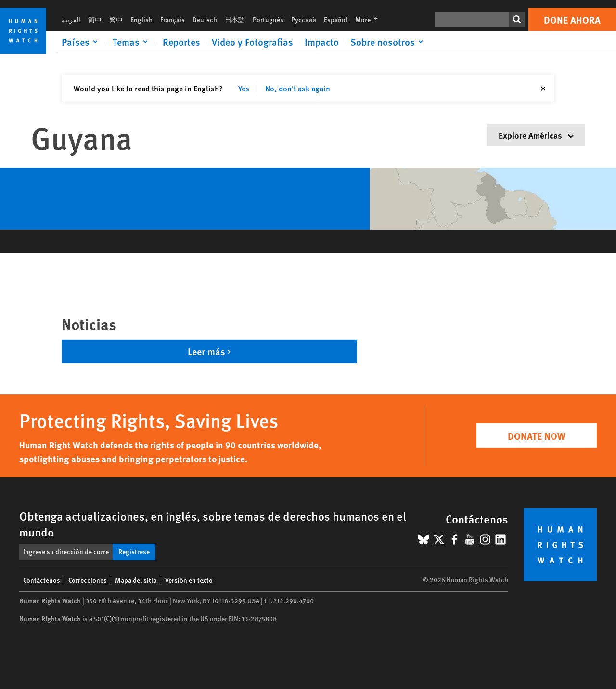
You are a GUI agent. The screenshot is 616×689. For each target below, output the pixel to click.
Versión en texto (189, 580)
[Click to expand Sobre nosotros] (388, 42)
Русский (304, 19)
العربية (71, 19)
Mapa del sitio (136, 580)
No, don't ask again (298, 88)
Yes (244, 88)
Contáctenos (42, 580)
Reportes (181, 42)
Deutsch (205, 19)
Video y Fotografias (252, 42)
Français (173, 19)
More (369, 19)
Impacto (322, 42)
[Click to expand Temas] (132, 42)
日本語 (235, 19)
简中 (95, 19)
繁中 (116, 19)
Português (268, 19)
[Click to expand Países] (81, 42)
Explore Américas (536, 135)
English (141, 19)
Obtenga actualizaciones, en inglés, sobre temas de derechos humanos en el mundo (213, 524)
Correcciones (88, 580)
